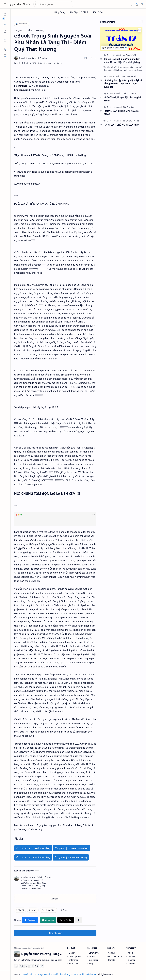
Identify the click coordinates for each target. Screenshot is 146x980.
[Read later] (85, 58)
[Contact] (5, 55)
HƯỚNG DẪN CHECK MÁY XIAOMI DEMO (121, 113)
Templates (74, 963)
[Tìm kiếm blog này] (53, 4)
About (131, 953)
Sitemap (132, 960)
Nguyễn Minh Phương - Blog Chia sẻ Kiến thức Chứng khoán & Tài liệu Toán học (59, 974)
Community (94, 953)
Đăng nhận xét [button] (55, 933)
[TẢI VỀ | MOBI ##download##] (33, 857)
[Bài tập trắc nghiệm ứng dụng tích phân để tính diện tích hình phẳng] (121, 39)
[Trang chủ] (5, 14)
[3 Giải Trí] (85, 12)
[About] (5, 50)
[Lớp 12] (133, 55)
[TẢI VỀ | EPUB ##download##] (72, 848)
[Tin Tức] (136, 121)
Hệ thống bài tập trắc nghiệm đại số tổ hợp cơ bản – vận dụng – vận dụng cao (123, 84)
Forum (92, 956)
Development (75, 956)
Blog (91, 963)
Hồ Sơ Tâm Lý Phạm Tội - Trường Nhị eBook (123, 99)
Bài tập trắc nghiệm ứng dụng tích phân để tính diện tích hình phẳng (122, 61)
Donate (112, 960)
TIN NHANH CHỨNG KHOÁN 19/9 (121, 125)
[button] (5, 4)
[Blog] (133, 107)
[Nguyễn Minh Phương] (33, 58)
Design (72, 953)
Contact (112, 953)
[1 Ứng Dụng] (59, 12)
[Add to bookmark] (139, 30)
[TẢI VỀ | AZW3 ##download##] (33, 848)
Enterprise (74, 960)
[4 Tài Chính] (98, 12)
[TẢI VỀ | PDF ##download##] (71, 857)
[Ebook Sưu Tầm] (48, 910)
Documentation (115, 956)
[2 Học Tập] (73, 12)
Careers (131, 963)
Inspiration (94, 960)
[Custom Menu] (5, 40)
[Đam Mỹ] (33, 910)
